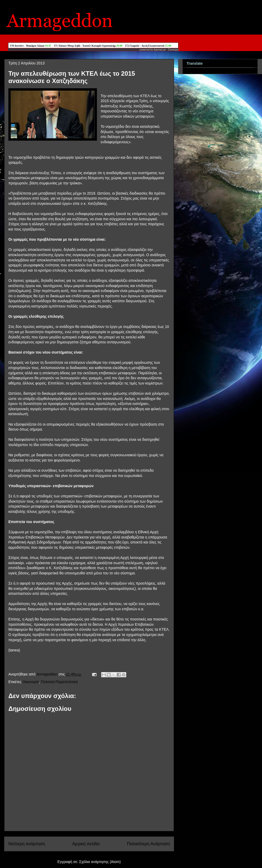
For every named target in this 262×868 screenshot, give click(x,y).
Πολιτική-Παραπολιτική (59, 682)
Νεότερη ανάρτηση (27, 844)
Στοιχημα (173, 50)
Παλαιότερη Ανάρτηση (148, 844)
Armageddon (47, 674)
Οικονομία (31, 682)
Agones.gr (160, 50)
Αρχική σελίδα (86, 844)
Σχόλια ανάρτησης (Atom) (100, 862)
